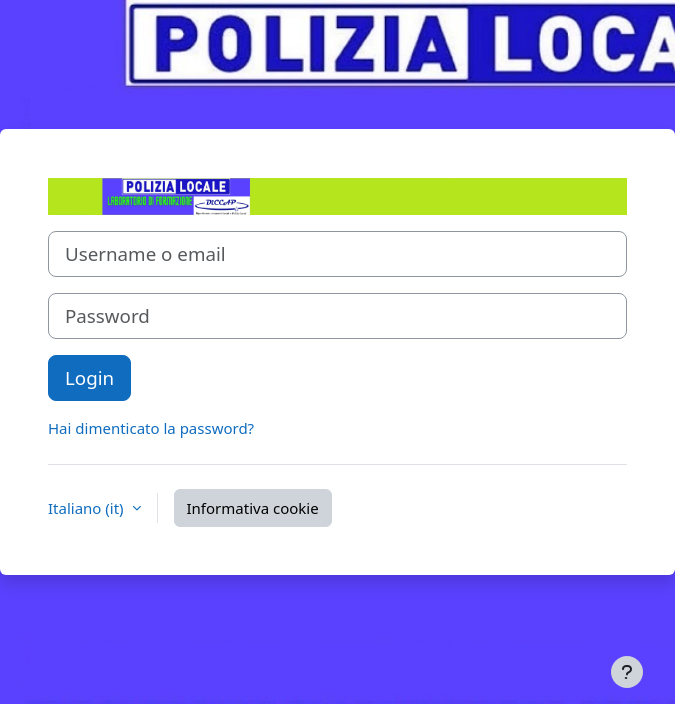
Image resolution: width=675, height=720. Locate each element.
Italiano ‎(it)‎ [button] (88, 508)
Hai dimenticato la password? (151, 428)
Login (89, 377)
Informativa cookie (253, 508)
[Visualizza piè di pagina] (627, 672)
